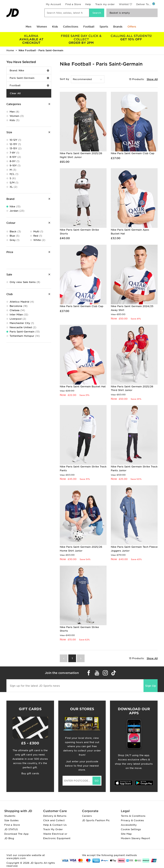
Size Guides (11, 820)
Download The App (16, 834)
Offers (132, 27)
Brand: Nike (29, 70)
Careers (87, 816)
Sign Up (151, 686)
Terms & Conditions (133, 816)
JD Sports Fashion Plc (96, 820)
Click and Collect (54, 820)
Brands (118, 27)
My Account (53, 4)
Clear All (15, 93)
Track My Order (53, 829)
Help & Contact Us (55, 825)
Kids (55, 27)
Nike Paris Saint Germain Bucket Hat (83, 386)
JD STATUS (11, 829)
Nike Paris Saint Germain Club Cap (133, 153)
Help (88, 4)
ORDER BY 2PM (81, 39)
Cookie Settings (131, 829)
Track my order (105, 4)
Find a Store (73, 4)
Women (42, 27)
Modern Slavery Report (135, 838)
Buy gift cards (30, 773)
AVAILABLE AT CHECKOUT (31, 39)
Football (89, 27)
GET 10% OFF (131, 38)
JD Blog (9, 838)
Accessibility (129, 825)
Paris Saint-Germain (29, 78)
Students (10, 816)
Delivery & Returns (55, 816)
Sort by (64, 79)
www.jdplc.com (16, 858)
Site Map (126, 834)
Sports (104, 27)
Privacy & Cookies (132, 820)
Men (29, 27)
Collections (71, 27)
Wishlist (124, 4)
